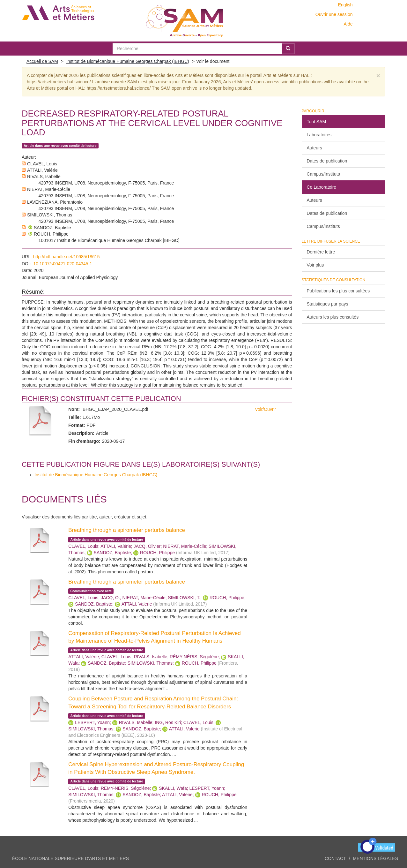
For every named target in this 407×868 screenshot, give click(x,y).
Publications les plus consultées (338, 291)
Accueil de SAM (42, 61)
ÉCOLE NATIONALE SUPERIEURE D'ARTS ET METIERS (70, 858)
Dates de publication (327, 161)
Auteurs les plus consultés (333, 317)
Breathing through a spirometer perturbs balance (127, 530)
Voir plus (315, 265)
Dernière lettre (321, 252)
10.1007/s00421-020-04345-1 (63, 264)
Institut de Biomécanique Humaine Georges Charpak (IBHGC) (128, 61)
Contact (335, 858)
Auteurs (314, 148)
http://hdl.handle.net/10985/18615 (67, 257)
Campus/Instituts (323, 174)
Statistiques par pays (328, 304)
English (345, 5)
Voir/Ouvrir (265, 409)
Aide (348, 24)
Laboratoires (319, 135)
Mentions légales (375, 858)
